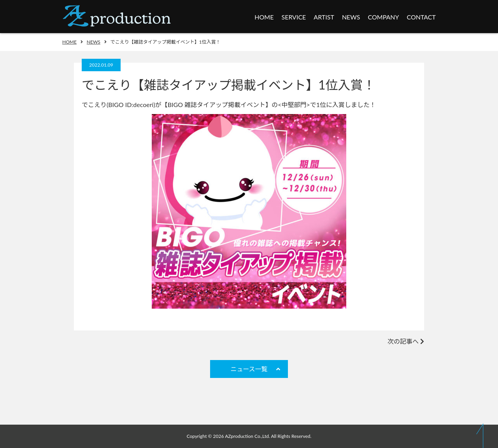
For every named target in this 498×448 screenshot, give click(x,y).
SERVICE (294, 17)
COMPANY (384, 17)
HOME (264, 17)
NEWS (351, 17)
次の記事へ (403, 341)
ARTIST (324, 17)
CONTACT (422, 17)
